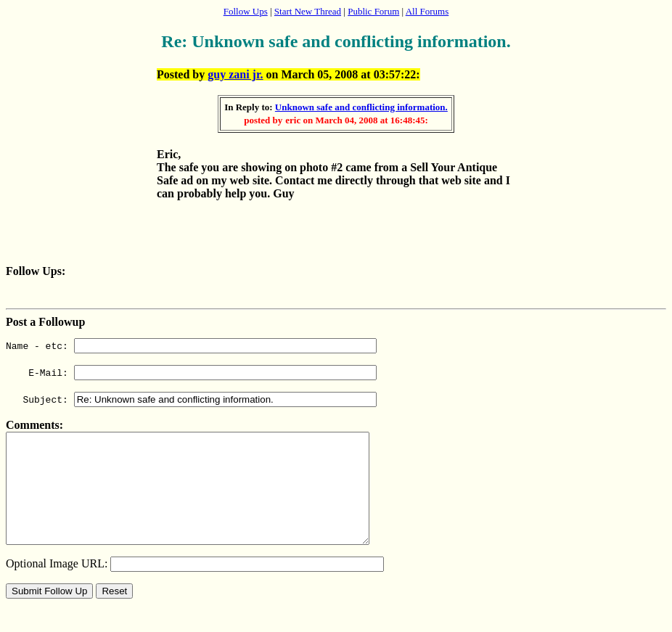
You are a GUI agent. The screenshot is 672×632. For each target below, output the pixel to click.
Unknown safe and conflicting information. (361, 107)
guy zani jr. (235, 74)
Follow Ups (246, 11)
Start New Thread (308, 11)
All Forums (427, 11)
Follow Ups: (36, 271)
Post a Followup (45, 322)
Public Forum (373, 11)
